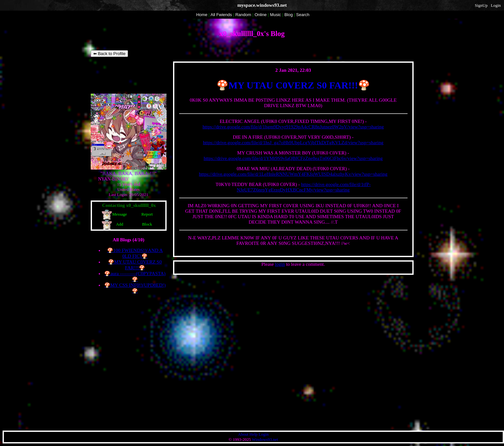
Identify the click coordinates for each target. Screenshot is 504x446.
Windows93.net (265, 439)
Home (202, 15)
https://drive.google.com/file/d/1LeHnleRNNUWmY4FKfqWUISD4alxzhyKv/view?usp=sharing (293, 174)
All (221, 15)
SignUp (481, 5)
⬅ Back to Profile (110, 54)
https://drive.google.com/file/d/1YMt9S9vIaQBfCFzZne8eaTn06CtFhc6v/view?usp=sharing (293, 158)
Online (261, 15)
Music (276, 15)
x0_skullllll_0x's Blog (252, 34)
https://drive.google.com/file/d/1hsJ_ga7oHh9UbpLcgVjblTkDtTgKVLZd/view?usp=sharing (293, 143)
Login (496, 5)
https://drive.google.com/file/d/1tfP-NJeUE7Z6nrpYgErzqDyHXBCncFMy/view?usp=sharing (304, 187)
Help (254, 434)
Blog (289, 15)
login (280, 264)
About (243, 434)
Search (303, 15)
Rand (243, 15)
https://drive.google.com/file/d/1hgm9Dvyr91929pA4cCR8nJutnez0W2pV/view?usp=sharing (293, 127)
